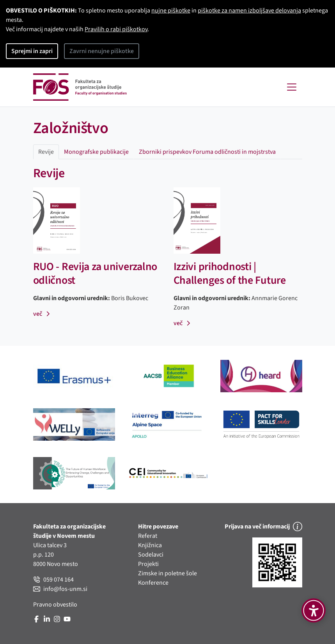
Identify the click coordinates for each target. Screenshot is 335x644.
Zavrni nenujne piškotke (102, 51)
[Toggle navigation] (292, 87)
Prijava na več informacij (263, 527)
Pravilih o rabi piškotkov (116, 29)
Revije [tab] (46, 152)
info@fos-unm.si (60, 589)
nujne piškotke (171, 11)
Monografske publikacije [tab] (96, 152)
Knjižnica (150, 545)
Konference (153, 583)
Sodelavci (151, 555)
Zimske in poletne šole (167, 573)
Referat (148, 536)
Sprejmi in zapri (32, 51)
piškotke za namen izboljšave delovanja (249, 11)
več (42, 314)
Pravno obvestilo (55, 605)
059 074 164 (53, 580)
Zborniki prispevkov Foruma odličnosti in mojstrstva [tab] (207, 152)
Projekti (148, 564)
